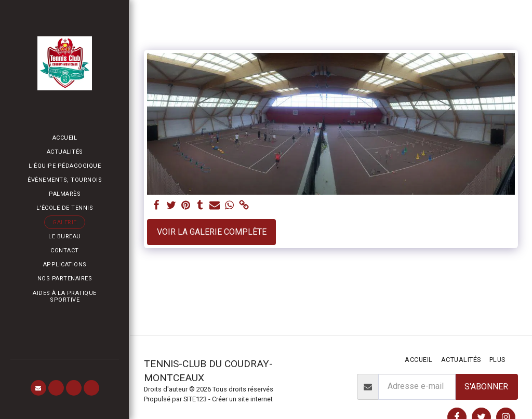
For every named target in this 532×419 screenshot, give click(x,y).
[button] (38, 388)
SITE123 (195, 399)
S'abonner (486, 387)
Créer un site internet (242, 399)
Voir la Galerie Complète (212, 232)
